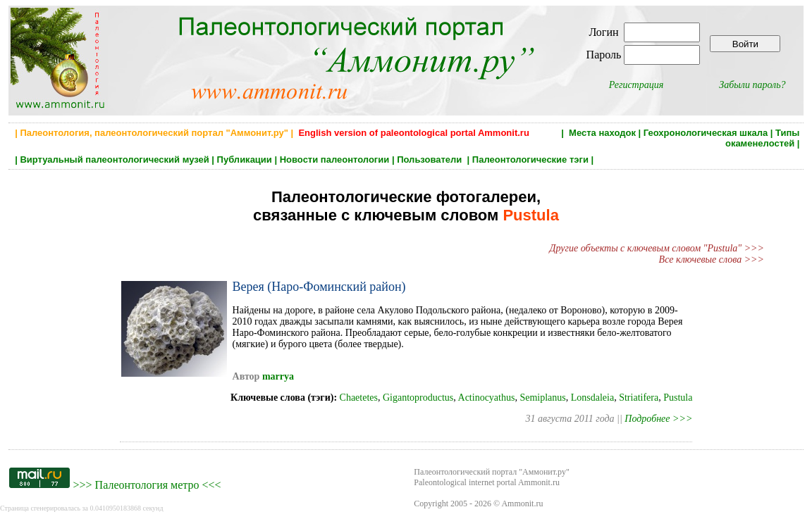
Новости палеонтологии (335, 160)
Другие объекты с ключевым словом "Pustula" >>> (657, 248)
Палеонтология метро (147, 485)
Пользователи (431, 160)
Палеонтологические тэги (530, 160)
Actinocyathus (487, 398)
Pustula (678, 398)
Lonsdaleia (592, 398)
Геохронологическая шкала (706, 133)
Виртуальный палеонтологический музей (114, 160)
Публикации (245, 160)
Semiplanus (542, 398)
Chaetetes (359, 398)
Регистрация (636, 85)
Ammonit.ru (522, 504)
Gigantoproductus (418, 398)
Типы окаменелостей (763, 138)
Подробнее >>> (658, 419)
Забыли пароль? (752, 85)
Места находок (602, 133)
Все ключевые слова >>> (712, 259)
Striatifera (639, 398)
